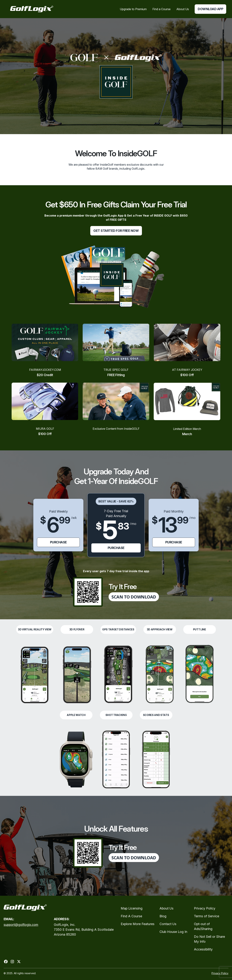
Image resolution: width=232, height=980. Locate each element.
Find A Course (131, 916)
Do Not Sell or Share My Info (209, 939)
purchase (58, 542)
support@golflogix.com (21, 925)
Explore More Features (138, 924)
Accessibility (203, 949)
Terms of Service (207, 916)
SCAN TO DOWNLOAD (134, 597)
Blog (163, 916)
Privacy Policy (205, 908)
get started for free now (116, 231)
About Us (166, 908)
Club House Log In (173, 932)
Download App (210, 9)
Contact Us (168, 924)
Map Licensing (132, 908)
